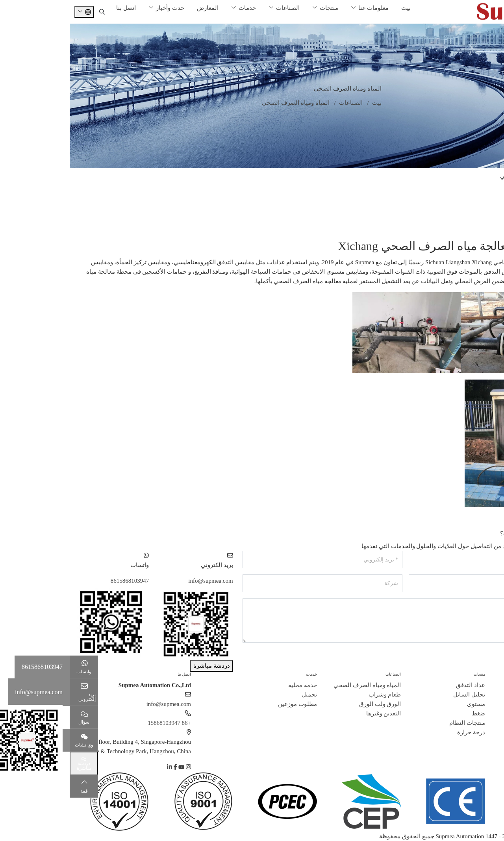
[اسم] (419, 560)
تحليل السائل (399, 695)
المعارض (138, 8)
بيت (336, 8)
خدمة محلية (233, 685)
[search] (32, 12)
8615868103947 (60, 581)
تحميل (240, 695)
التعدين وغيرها (480, 223)
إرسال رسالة (480, 658)
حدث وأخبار (100, 8)
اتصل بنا (56, 8)
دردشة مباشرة (142, 666)
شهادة (491, 704)
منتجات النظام (397, 723)
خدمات (178, 8)
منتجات (259, 8)
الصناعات (218, 8)
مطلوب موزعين (228, 704)
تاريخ (493, 695)
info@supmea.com (141, 581)
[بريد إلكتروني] (253, 560)
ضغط (409, 713)
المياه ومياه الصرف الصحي (464, 176)
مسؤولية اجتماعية (477, 732)
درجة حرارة (401, 732)
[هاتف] (419, 583)
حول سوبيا (491, 674)
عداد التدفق (401, 685)
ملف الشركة (484, 685)
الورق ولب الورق (477, 207)
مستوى (406, 704)
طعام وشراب (481, 192)
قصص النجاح (483, 713)
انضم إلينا (488, 723)
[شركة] (253, 583)
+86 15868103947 (100, 723)
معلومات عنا (304, 8)
